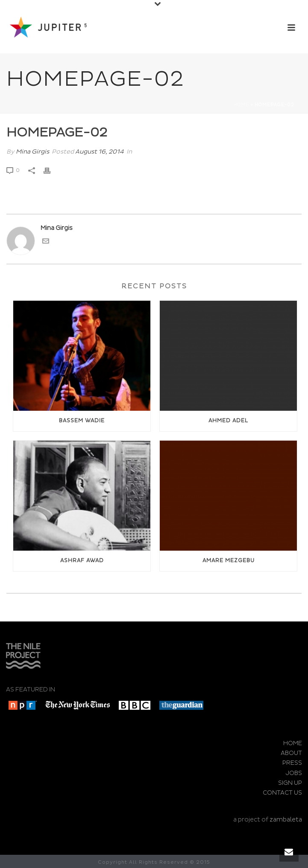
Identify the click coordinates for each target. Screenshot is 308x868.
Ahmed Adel (228, 421)
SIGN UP (290, 783)
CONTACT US (282, 793)
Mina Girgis (32, 152)
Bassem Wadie (82, 421)
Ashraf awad (82, 561)
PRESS (292, 763)
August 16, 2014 (100, 152)
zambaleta (286, 820)
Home (241, 105)
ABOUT (291, 753)
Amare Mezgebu (229, 561)
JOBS (294, 773)
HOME (293, 743)
